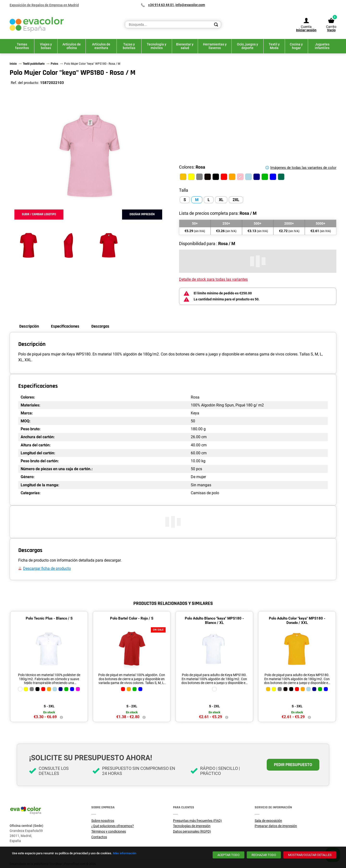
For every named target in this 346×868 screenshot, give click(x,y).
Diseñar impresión (142, 214)
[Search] (216, 25)
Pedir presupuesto (293, 765)
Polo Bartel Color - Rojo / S (132, 618)
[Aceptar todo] (229, 855)
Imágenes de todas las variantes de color (303, 168)
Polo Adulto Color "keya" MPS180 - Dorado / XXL (297, 621)
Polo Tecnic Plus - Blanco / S (49, 618)
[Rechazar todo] (264, 855)
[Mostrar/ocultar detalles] (310, 855)
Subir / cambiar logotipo (39, 214)
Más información (125, 853)
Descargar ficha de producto (47, 568)
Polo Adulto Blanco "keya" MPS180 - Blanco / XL (214, 621)
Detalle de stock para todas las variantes (213, 279)
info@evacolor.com (190, 5)
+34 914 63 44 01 (161, 5)
